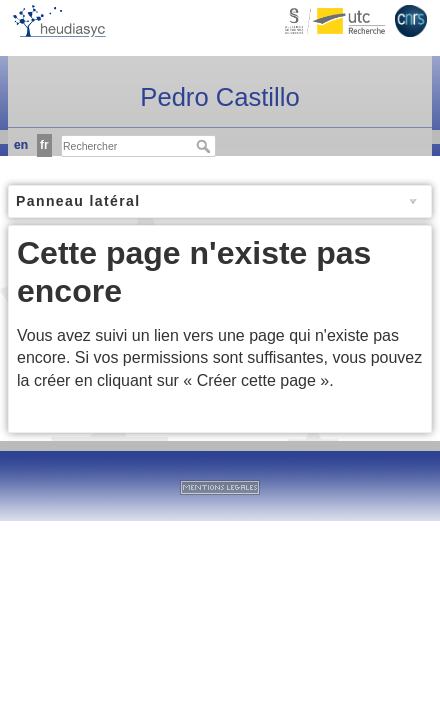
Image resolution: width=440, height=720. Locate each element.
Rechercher (205, 146)
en (21, 145)
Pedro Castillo (219, 97)
